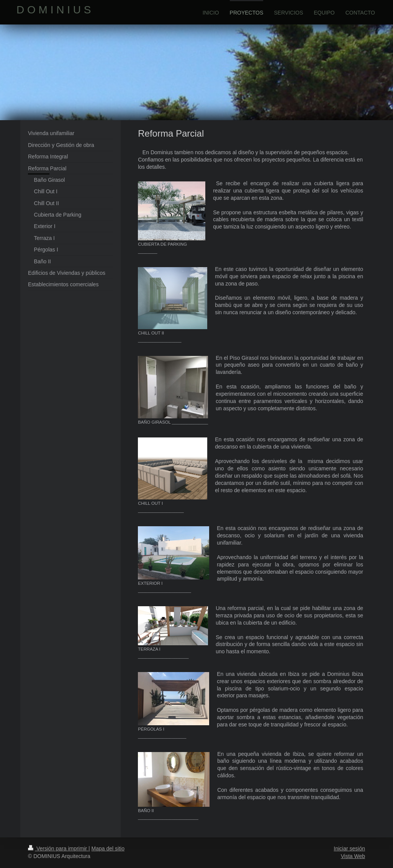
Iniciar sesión (349, 848)
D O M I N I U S (54, 10)
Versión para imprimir (58, 848)
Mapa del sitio (108, 848)
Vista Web (353, 856)
